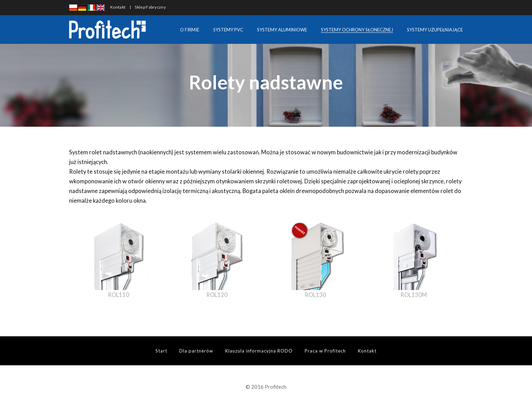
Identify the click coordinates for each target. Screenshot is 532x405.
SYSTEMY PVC (228, 30)
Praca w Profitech (325, 351)
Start (161, 351)
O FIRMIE (190, 30)
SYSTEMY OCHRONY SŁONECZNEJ (357, 30)
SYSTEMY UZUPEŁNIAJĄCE (435, 30)
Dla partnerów (196, 351)
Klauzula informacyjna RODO (259, 351)
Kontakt (118, 7)
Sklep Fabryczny (150, 7)
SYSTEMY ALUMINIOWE (282, 30)
